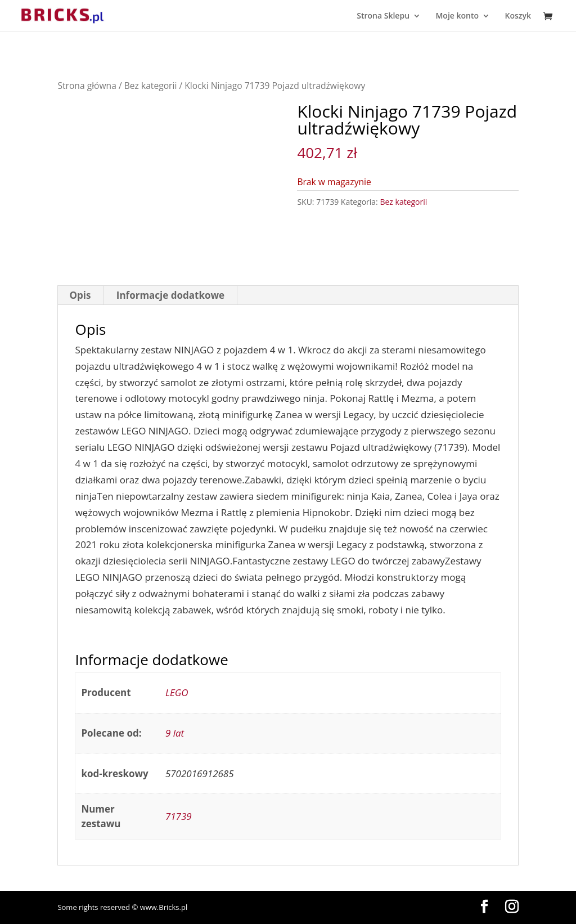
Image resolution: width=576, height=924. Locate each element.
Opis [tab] (80, 295)
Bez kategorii (151, 86)
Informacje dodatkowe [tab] (170, 295)
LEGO (177, 692)
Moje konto (457, 16)
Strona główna (87, 86)
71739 (179, 816)
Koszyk (518, 16)
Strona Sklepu (383, 16)
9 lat (175, 733)
